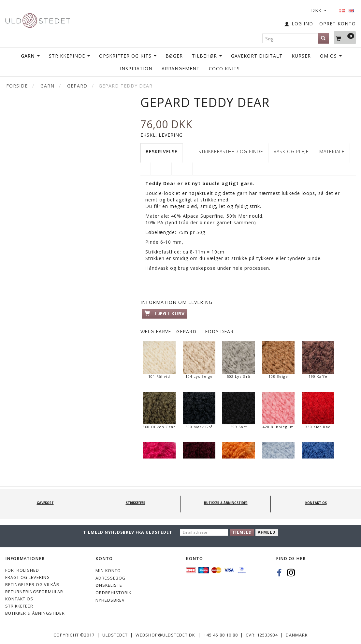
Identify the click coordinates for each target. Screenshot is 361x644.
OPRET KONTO (338, 24)
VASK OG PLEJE (291, 151)
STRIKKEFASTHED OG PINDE (231, 151)
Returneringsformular (34, 592)
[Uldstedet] (38, 19)
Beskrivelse (162, 151)
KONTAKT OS (19, 599)
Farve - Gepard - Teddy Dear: (188, 331)
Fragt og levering (28, 577)
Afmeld (267, 532)
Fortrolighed (22, 570)
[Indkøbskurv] (345, 37)
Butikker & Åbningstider (35, 613)
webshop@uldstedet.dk (165, 635)
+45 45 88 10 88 (221, 635)
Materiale (332, 151)
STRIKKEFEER (19, 606)
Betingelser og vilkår (32, 585)
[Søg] (323, 38)
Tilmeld (242, 532)
